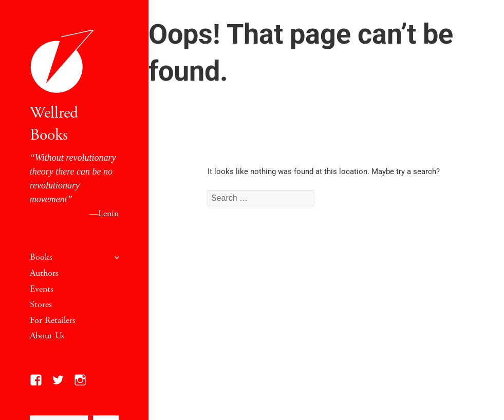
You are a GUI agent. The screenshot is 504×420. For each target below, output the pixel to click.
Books (41, 257)
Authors (44, 273)
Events (42, 289)
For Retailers (53, 320)
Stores (41, 304)
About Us (47, 336)
